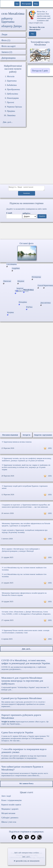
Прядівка (11, 111)
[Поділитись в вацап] (40, 838)
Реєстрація (26, 4)
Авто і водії (6, 797)
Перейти (42, 217)
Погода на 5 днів (40, 71)
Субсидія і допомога (10, 818)
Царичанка (12, 81)
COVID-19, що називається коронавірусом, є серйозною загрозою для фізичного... (27, 665)
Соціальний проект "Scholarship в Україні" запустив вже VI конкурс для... (27, 684)
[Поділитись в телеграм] (20, 838)
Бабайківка (12, 85)
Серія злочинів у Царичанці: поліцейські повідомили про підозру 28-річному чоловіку (25, 532)
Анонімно (27, 194)
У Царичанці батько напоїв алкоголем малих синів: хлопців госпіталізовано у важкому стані (26, 632)
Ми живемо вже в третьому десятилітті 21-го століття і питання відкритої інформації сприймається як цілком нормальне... (27, 703)
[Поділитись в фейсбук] (14, 838)
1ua (17, 4)
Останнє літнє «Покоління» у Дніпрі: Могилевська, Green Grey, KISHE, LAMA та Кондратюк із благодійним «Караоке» (26, 614)
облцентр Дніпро (12, 26)
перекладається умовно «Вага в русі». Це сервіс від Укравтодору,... (27, 720)
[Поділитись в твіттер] (33, 838)
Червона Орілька (14, 107)
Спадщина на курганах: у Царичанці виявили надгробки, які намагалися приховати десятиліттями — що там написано (26, 507)
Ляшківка (11, 115)
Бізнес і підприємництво (12, 801)
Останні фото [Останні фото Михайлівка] (26, 244)
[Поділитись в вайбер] (27, 838)
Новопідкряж (13, 98)
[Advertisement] (26, 157)
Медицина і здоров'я (10, 810)
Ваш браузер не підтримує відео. (27, 231)
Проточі (11, 102)
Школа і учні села (9, 823)
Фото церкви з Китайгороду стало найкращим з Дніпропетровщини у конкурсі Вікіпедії (21, 551)
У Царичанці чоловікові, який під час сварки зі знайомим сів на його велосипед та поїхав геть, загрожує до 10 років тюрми (26, 468)
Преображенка (13, 89)
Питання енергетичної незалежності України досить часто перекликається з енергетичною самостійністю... (27, 772)
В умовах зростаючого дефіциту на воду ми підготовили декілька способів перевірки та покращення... (27, 754)
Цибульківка (12, 94)
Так (32, 34)
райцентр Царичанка (8, 20)
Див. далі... (27, 857)
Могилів (11, 76)
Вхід (36, 4)
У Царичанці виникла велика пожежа (17, 443)
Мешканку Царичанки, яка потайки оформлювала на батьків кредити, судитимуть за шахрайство (26, 525)
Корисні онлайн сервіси (11, 806)
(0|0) (50, 449)
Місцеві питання (8, 814)
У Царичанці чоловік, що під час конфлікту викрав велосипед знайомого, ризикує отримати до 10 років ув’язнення (26, 460)
